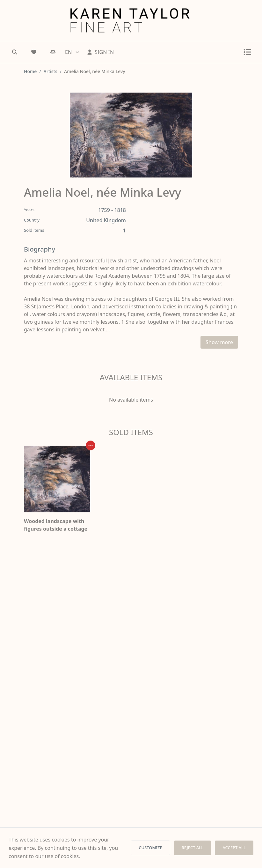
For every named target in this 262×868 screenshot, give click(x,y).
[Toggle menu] (247, 52)
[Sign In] (100, 52)
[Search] (15, 52)
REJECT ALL (193, 848)
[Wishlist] (34, 52)
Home (30, 71)
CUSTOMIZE (150, 848)
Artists (51, 71)
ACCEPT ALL (234, 848)
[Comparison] (53, 52)
